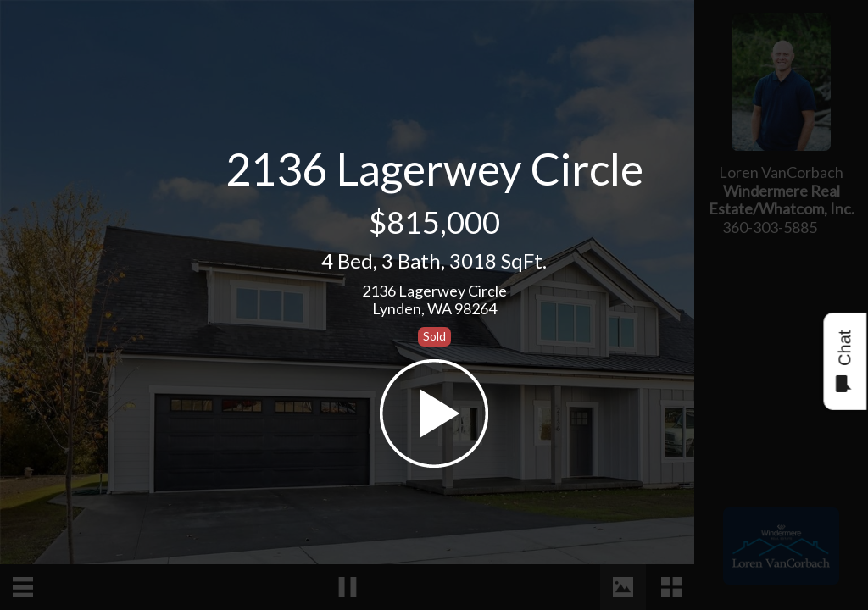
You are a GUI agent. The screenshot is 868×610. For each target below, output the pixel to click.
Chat (844, 361)
